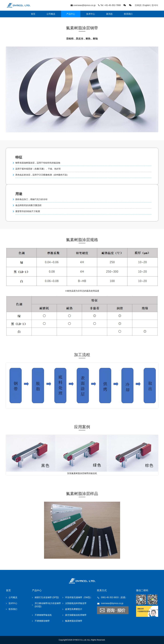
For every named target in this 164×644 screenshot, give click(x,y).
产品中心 (71, 14)
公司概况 (51, 14)
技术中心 (91, 14)
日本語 (138, 5)
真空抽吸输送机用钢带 (76, 615)
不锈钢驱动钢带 (42, 621)
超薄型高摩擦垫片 (74, 609)
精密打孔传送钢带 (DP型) (47, 597)
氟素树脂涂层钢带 (74, 621)
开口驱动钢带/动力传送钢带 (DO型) (48, 605)
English (146, 5)
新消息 (109, 14)
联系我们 (128, 14)
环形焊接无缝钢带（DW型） (79, 597)
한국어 (155, 5)
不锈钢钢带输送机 (43, 615)
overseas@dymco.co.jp (84, 5)
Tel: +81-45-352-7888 (111, 5)
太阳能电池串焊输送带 (76, 603)
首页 (33, 14)
